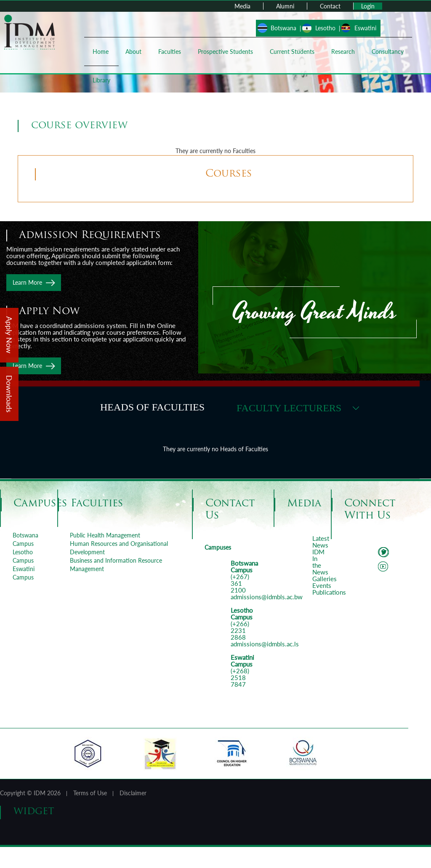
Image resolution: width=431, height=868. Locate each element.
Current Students (292, 52)
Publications (329, 592)
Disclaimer (133, 793)
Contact (330, 6)
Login (368, 6)
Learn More (27, 282)
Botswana (283, 28)
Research (343, 52)
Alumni (285, 6)
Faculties (170, 52)
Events (322, 585)
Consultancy (388, 52)
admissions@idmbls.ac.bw (267, 597)
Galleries (325, 579)
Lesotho (325, 28)
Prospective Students (225, 52)
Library (101, 80)
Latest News (321, 542)
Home (101, 52)
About (133, 52)
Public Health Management (105, 535)
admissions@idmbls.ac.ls (265, 644)
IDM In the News (320, 562)
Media (242, 6)
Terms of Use (90, 793)
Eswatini (365, 28)
